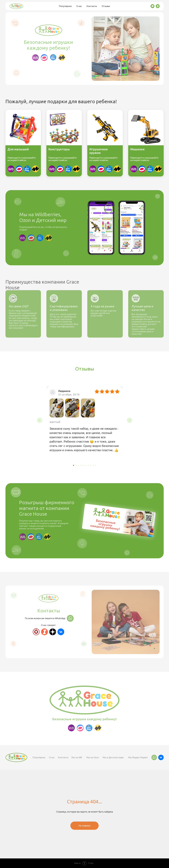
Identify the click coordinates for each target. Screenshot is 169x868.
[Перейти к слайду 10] (96, 465)
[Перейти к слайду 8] (91, 465)
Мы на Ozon (93, 757)
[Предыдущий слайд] (40, 420)
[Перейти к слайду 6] (86, 465)
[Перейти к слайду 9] (93, 465)
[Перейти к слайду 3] (78, 465)
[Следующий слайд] (130, 420)
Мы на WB (77, 757)
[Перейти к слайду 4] (81, 465)
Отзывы (106, 6)
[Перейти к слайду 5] (83, 465)
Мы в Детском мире (113, 757)
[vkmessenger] (158, 6)
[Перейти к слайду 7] (88, 465)
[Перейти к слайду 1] (74, 465)
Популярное (65, 6)
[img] (35, 169)
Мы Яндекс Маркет (138, 757)
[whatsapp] (152, 6)
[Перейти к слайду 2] (76, 465)
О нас (79, 6)
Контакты (92, 6)
